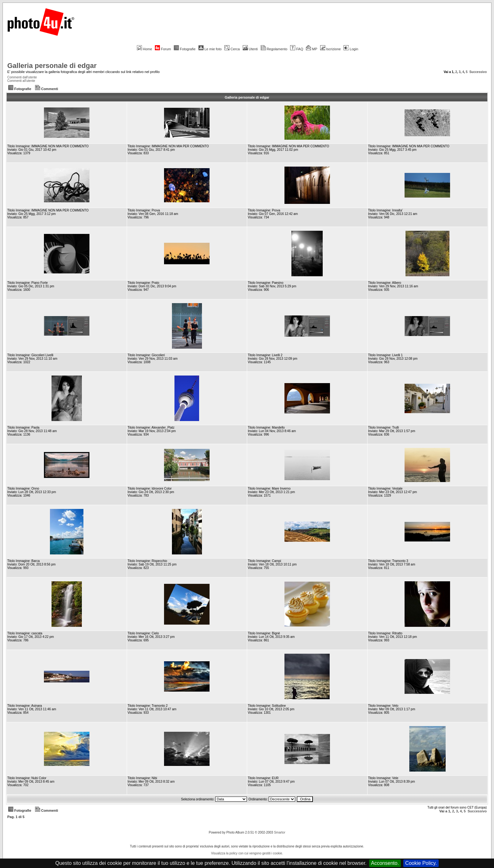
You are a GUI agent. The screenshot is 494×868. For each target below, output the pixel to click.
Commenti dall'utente (22, 77)
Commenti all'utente (21, 81)
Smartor (280, 832)
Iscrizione (330, 49)
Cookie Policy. (421, 863)
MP (311, 49)
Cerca (232, 49)
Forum (163, 49)
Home (144, 49)
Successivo (478, 72)
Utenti (250, 49)
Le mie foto (210, 49)
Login (351, 49)
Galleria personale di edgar (52, 66)
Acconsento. (385, 863)
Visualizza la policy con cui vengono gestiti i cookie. (247, 853)
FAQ (297, 49)
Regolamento (274, 49)
